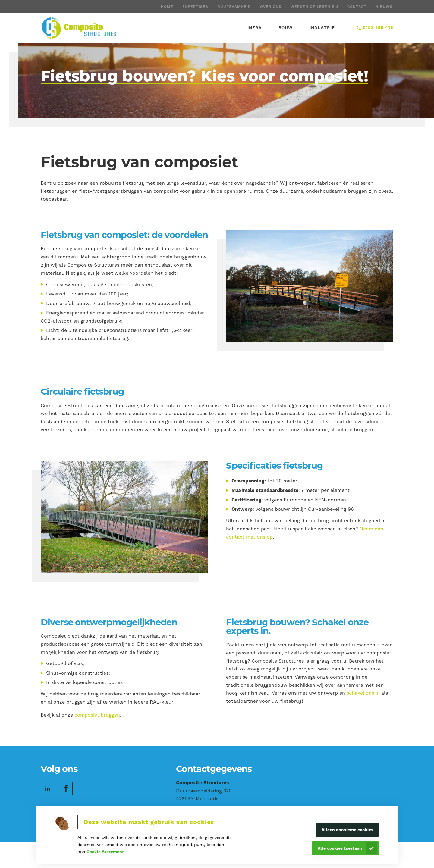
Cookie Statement (105, 852)
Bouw (286, 28)
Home (167, 7)
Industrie (322, 28)
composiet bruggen (97, 715)
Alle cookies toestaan (340, 848)
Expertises (195, 7)
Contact (357, 7)
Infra (255, 28)
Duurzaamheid (234, 7)
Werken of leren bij (314, 7)
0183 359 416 (378, 27)
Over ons (271, 7)
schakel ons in (363, 693)
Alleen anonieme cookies (347, 830)
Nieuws (384, 7)
